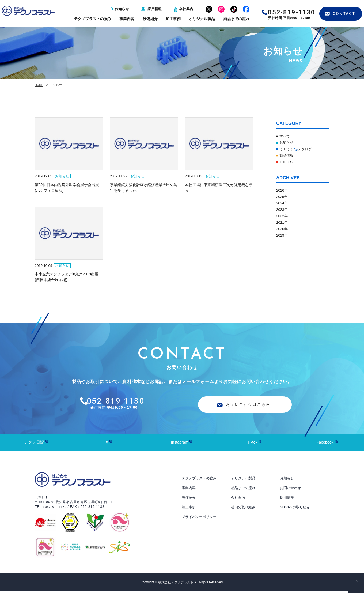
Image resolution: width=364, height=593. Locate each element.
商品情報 (287, 155)
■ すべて (285, 136)
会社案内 (184, 9)
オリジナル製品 (202, 19)
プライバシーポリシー (200, 518)
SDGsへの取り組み (296, 509)
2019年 (283, 235)
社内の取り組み (244, 509)
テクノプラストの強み (93, 19)
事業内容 (127, 19)
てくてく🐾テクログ (298, 149)
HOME (40, 85)
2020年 (283, 229)
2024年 (283, 203)
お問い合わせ (291, 489)
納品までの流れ (236, 19)
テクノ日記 (34, 444)
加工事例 (173, 19)
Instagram (179, 444)
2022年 (283, 216)
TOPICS (286, 162)
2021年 (283, 222)
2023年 (283, 209)
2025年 (283, 196)
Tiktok (252, 444)
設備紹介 (150, 19)
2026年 (283, 190)
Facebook (325, 444)
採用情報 (152, 9)
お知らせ (119, 9)
